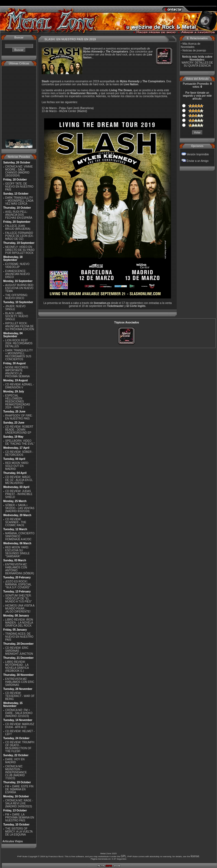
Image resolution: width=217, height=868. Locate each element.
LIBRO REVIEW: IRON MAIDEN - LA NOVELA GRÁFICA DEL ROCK (19, 623)
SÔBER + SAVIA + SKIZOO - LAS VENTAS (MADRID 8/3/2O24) (20, 508)
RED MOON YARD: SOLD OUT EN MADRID (17, 466)
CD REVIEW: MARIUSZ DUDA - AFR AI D (20, 726)
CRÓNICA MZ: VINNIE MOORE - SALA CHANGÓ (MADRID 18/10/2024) (19, 171)
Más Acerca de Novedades (190, 45)
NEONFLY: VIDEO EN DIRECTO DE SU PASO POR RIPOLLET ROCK (20, 250)
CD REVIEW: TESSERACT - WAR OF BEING (20, 696)
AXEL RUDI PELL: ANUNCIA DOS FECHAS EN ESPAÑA (19, 215)
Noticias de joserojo (194, 50)
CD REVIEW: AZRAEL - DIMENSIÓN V (19, 386)
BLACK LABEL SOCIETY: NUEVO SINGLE (17, 316)
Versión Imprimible (198, 154)
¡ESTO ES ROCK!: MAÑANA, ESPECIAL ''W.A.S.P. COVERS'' (18, 584)
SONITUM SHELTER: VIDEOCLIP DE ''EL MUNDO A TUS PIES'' (18, 599)
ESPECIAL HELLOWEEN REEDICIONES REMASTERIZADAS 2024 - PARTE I (18, 402)
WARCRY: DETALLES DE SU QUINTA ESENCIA (197, 64)
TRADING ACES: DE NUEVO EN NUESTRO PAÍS (19, 637)
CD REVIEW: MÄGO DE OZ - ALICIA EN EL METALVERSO (19, 480)
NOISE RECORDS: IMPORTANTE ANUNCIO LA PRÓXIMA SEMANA (17, 372)
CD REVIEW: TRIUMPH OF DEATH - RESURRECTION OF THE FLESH (20, 747)
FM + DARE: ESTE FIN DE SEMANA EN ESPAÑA (19, 789)
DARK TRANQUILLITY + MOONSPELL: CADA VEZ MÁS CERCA (19, 201)
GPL (124, 856)
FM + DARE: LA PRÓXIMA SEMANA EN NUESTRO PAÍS (20, 818)
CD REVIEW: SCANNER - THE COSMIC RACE (16, 522)
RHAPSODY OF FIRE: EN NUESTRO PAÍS (19, 417)
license (195, 856)
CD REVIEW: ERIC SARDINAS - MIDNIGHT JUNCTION (19, 651)
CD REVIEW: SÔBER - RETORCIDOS (19, 453)
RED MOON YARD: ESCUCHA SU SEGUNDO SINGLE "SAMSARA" (17, 552)
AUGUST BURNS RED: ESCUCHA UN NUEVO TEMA (19, 288)
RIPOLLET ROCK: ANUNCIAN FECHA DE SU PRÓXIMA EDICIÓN (20, 326)
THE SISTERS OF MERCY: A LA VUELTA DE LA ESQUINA (19, 832)
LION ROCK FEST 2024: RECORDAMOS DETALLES (19, 343)
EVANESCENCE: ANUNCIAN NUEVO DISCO (17, 274)
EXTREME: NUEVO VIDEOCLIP (17, 266)
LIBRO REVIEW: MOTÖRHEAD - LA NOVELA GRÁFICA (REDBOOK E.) (17, 666)
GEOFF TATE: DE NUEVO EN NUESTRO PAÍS (19, 187)
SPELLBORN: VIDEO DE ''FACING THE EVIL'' (20, 442)
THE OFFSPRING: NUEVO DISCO (17, 297)
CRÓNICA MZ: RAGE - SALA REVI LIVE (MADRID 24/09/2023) (19, 803)
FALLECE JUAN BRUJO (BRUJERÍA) (18, 227)
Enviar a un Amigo (198, 161)
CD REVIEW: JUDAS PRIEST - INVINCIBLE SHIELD (19, 494)
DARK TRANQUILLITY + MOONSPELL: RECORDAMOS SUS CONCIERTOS (19, 355)
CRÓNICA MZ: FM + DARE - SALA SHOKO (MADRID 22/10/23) (19, 713)
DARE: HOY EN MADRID (15, 761)
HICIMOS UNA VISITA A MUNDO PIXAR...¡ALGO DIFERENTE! (20, 609)
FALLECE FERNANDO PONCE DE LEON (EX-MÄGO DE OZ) (19, 236)
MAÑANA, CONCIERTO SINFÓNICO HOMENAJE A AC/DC (20, 536)
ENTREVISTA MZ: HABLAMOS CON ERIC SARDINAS (20, 682)
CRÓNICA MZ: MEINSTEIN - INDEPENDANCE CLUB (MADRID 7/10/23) (16, 772)
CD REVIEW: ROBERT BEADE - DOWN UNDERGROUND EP (19, 430)
